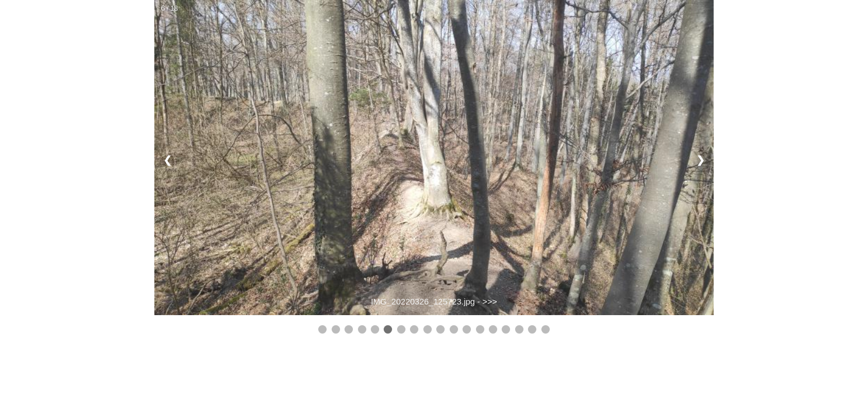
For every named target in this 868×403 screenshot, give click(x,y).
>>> (490, 301)
